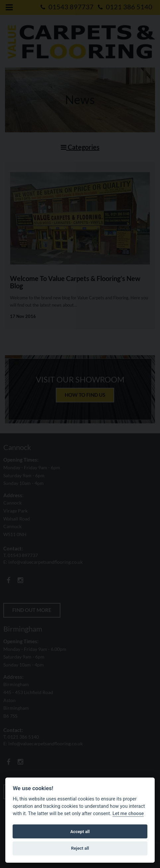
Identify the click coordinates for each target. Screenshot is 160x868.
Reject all (80, 848)
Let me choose (128, 814)
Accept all (80, 832)
